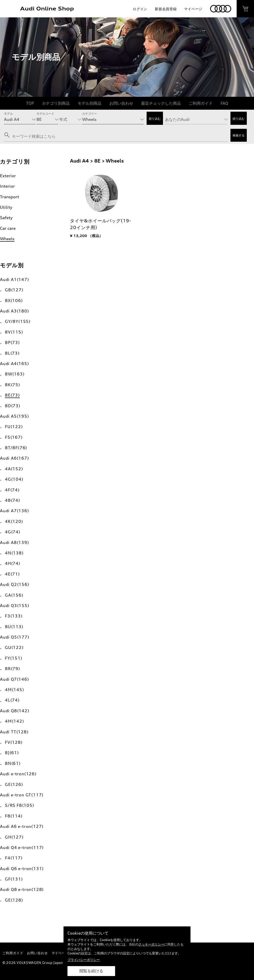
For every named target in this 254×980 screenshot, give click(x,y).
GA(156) (14, 595)
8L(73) (12, 353)
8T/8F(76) (16, 448)
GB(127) (14, 290)
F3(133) (14, 616)
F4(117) (14, 858)
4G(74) (13, 532)
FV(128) (14, 742)
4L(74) (12, 700)
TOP (30, 103)
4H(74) (13, 563)
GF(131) (14, 879)
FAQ (224, 103)
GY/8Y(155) (18, 321)
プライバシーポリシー (84, 960)
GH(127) (14, 837)
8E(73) (12, 395)
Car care (8, 228)
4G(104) (14, 479)
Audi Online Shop (47, 9)
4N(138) (14, 553)
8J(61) (12, 753)
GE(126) (14, 784)
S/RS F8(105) (20, 805)
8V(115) (14, 332)
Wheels (7, 239)
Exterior (8, 176)
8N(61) (13, 763)
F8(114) (14, 816)
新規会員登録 (166, 9)
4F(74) (12, 490)
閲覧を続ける (91, 971)
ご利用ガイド (201, 103)
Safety (6, 218)
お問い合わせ (121, 103)
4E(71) (12, 574)
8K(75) (13, 385)
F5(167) (14, 437)
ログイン (140, 9)
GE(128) (14, 900)
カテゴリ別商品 (56, 103)
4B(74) (13, 500)
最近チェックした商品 (161, 103)
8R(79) (13, 669)
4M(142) (15, 721)
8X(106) (14, 301)
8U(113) (14, 627)
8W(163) (15, 374)
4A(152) (14, 469)
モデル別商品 (90, 103)
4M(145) (15, 690)
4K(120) (14, 521)
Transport (10, 197)
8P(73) (12, 342)
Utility (6, 207)
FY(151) (14, 658)
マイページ (193, 9)
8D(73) (13, 406)
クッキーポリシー (151, 944)
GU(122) (14, 647)
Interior (7, 186)
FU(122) (14, 427)
